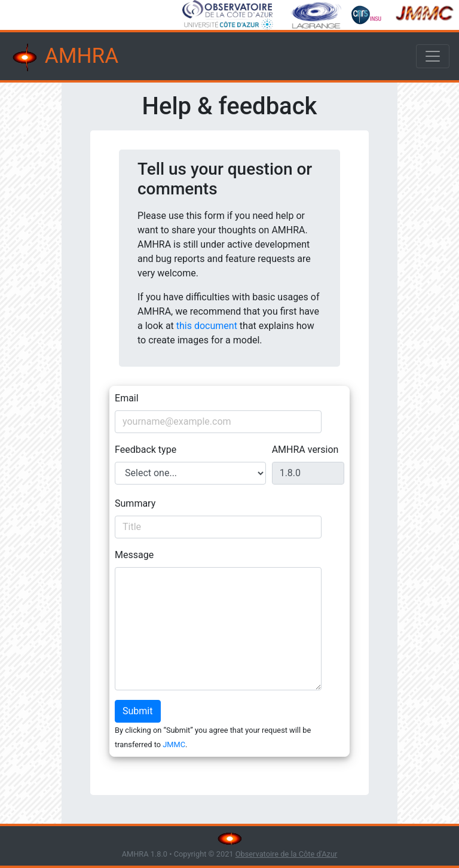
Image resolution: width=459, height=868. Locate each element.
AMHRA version (305, 450)
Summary (135, 503)
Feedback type (146, 450)
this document (207, 326)
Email (127, 398)
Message (134, 555)
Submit (137, 711)
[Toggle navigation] (433, 56)
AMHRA (64, 57)
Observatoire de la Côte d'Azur (287, 854)
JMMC (174, 744)
